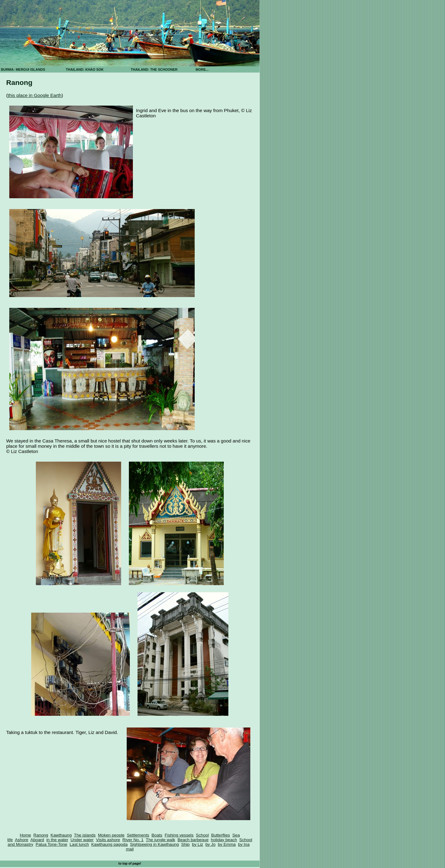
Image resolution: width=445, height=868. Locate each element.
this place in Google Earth (35, 95)
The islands (85, 835)
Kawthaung (61, 835)
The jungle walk (161, 840)
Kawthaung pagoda (109, 844)
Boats (157, 835)
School (202, 835)
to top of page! (130, 863)
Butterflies (220, 835)
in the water (57, 840)
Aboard (37, 840)
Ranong (41, 835)
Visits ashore (108, 840)
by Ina (244, 844)
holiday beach (224, 840)
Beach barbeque (193, 840)
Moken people (111, 835)
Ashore (21, 840)
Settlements (138, 835)
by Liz (197, 844)
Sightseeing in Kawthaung (155, 844)
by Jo (211, 844)
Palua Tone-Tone (51, 844)
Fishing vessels (179, 835)
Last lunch (79, 844)
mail (130, 849)
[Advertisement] (281, 108)
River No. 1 (133, 840)
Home (25, 835)
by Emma (227, 844)
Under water (82, 840)
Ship (185, 844)
